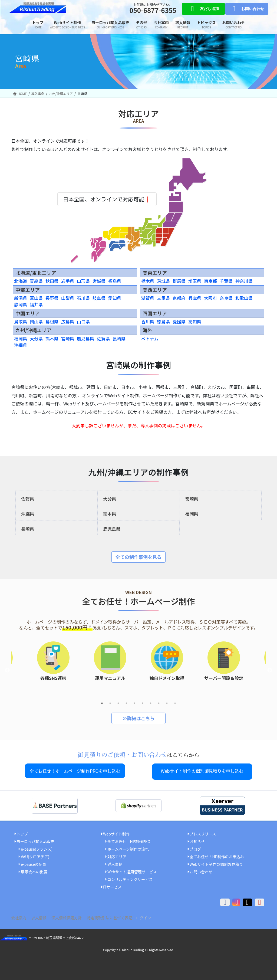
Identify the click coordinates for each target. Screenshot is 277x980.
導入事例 (115, 863)
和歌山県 (244, 298)
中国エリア (28, 313)
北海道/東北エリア (36, 273)
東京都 (210, 281)
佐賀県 (103, 339)
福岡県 (21, 339)
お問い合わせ (247, 9)
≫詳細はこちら (139, 718)
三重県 (163, 298)
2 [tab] (110, 703)
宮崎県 (68, 339)
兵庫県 (195, 298)
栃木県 (148, 281)
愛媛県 (179, 322)
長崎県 (119, 339)
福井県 (36, 304)
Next (270, 670)
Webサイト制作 (116, 832)
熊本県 (52, 339)
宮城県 (99, 281)
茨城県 (163, 281)
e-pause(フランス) (37, 847)
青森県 (36, 281)
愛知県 (115, 298)
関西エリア (155, 290)
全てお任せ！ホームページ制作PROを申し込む (75, 771)
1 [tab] (102, 703)
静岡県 (21, 304)
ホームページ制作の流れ (128, 847)
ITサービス (112, 886)
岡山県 (36, 322)
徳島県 (163, 322)
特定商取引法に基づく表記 (120, 916)
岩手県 (68, 281)
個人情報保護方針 (74, 916)
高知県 (195, 322)
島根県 (52, 322)
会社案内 (20, 916)
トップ (22, 832)
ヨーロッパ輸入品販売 (35, 840)
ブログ (195, 847)
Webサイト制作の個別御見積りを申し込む (202, 771)
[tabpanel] (167, 664)
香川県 (148, 322)
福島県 (115, 281)
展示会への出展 (34, 870)
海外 (147, 330)
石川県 (83, 298)
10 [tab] (175, 703)
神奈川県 (244, 281)
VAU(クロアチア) (35, 855)
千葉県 (226, 281)
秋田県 (52, 281)
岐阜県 (99, 298)
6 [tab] (143, 703)
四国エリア (155, 313)
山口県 (83, 322)
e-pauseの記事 (34, 863)
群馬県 (179, 281)
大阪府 (210, 298)
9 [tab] (167, 703)
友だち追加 (203, 9)
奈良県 (226, 298)
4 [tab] (126, 703)
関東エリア (155, 273)
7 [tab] (151, 703)
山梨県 (68, 298)
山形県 (83, 281)
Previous (7, 670)
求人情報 (44, 916)
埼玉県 (195, 281)
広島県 (68, 322)
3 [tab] (118, 703)
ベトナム (150, 339)
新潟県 (21, 298)
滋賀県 (148, 298)
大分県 (36, 339)
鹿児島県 (85, 339)
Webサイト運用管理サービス (132, 870)
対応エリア (117, 855)
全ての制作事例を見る (138, 557)
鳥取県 (21, 322)
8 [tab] (159, 703)
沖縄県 (21, 345)
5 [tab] (134, 703)
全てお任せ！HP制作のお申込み (217, 855)
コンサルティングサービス (130, 878)
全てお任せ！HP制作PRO (129, 840)
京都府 (179, 298)
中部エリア (28, 290)
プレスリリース (203, 832)
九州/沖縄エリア (33, 330)
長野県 (52, 298)
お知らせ (197, 840)
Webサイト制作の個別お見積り (216, 863)
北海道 (21, 281)
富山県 (36, 298)
